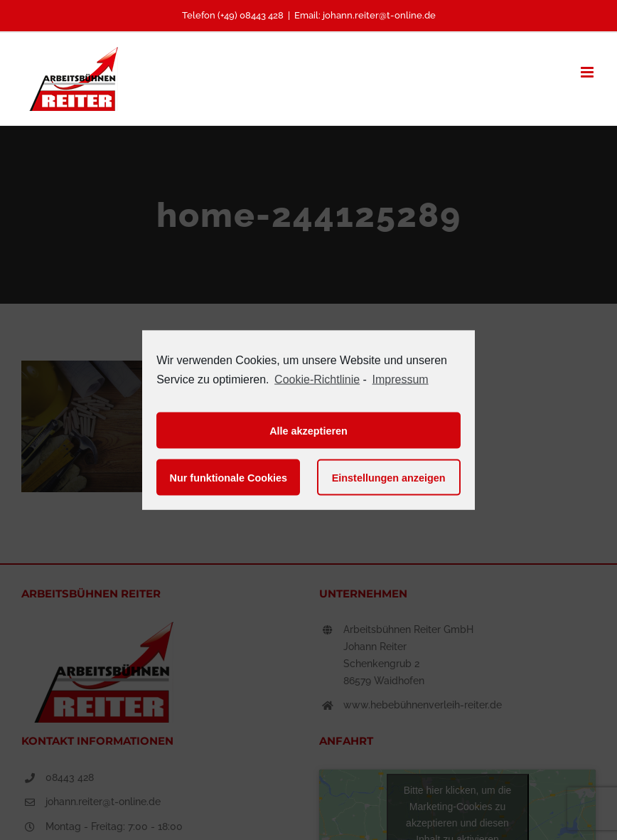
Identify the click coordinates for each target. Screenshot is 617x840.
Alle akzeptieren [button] (308, 430)
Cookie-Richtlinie (317, 379)
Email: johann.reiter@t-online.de (365, 15)
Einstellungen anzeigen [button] (389, 477)
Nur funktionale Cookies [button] (229, 477)
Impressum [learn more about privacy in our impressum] (401, 379)
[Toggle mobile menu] (588, 72)
